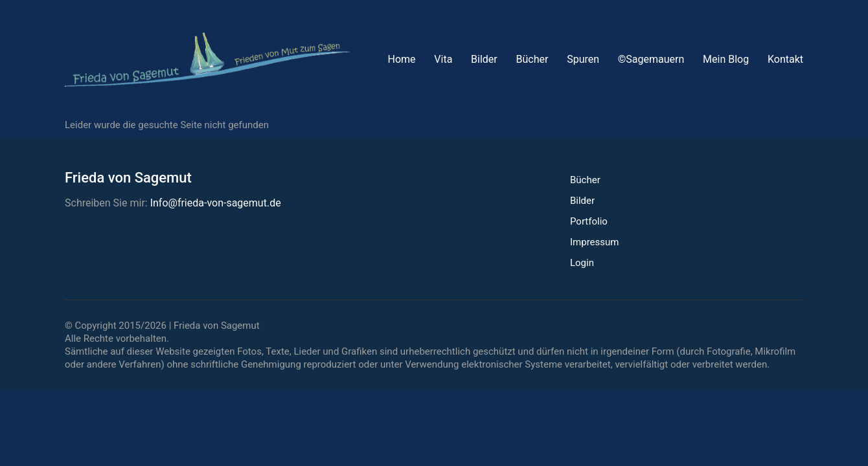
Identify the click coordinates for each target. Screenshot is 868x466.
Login (582, 263)
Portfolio (589, 221)
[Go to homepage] (207, 60)
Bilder (582, 201)
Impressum (594, 242)
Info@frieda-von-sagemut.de (216, 203)
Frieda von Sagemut (217, 326)
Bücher (585, 180)
